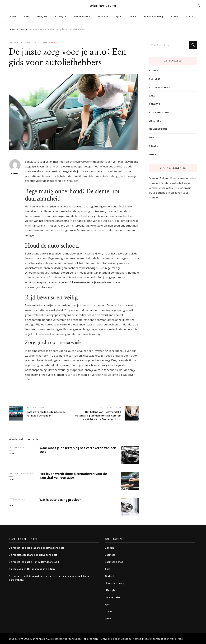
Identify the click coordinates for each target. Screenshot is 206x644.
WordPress (176, 639)
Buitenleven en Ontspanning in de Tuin (32, 569)
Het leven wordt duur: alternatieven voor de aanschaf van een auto (73, 476)
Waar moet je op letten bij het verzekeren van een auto (78, 450)
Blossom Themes (131, 639)
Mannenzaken (103, 6)
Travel (175, 16)
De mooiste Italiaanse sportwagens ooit (33, 555)
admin (15, 167)
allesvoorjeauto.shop (38, 287)
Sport (119, 16)
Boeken (154, 70)
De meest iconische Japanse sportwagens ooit (36, 548)
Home (13, 16)
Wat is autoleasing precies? (60, 500)
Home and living (154, 16)
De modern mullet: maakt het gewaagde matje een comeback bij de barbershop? (49, 578)
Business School (160, 87)
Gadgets (42, 16)
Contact (191, 16)
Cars (27, 16)
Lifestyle (61, 16)
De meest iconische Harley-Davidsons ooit (34, 562)
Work (133, 16)
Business (103, 16)
